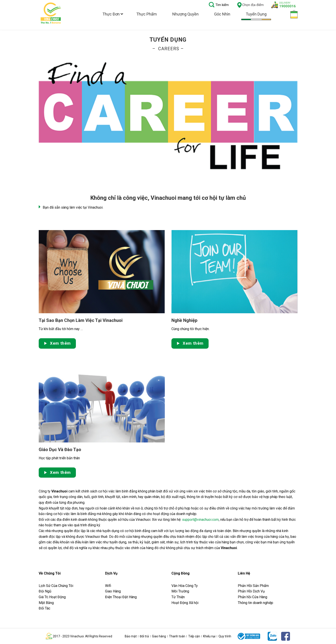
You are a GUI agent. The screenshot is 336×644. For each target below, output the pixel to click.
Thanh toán (177, 636)
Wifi (108, 586)
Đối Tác (44, 608)
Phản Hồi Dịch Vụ (251, 591)
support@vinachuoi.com (200, 520)
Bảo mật (131, 636)
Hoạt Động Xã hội (185, 603)
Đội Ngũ (45, 591)
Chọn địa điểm (250, 5)
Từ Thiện (178, 597)
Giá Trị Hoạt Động (52, 597)
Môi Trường (180, 591)
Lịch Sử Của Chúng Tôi (56, 586)
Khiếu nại (209, 636)
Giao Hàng (113, 591)
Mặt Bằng (46, 603)
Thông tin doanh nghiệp (255, 603)
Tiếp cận (194, 636)
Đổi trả (144, 636)
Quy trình (225, 636)
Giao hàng (159, 636)
